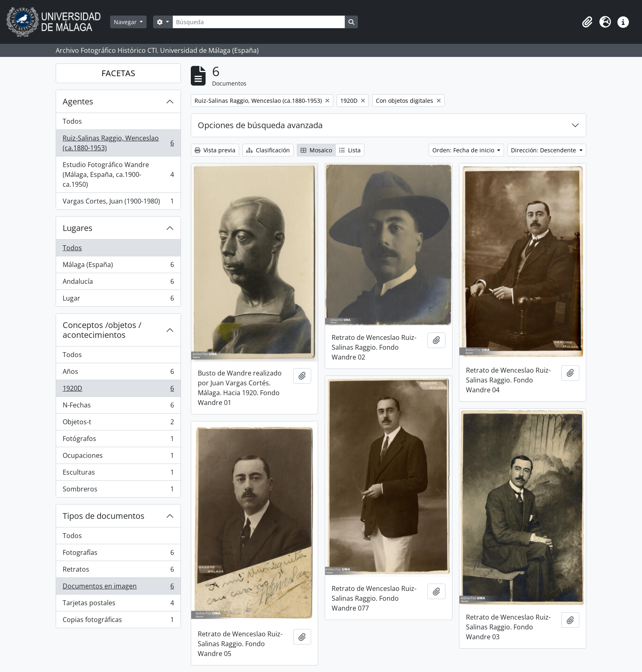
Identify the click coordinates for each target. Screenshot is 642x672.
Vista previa (215, 150)
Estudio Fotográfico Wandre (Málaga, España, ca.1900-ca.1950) (118, 174)
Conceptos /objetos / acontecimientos (102, 330)
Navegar (126, 22)
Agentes (78, 101)
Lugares (78, 228)
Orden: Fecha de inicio (464, 150)
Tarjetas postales (118, 605)
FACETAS (118, 73)
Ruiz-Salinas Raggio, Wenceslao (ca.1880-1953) (118, 143)
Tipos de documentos (104, 516)
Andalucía (118, 283)
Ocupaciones (118, 457)
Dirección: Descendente (544, 150)
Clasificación (268, 150)
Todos (72, 121)
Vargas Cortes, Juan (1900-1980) (118, 203)
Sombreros (118, 491)
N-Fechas (118, 407)
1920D (118, 390)
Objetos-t (118, 424)
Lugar (118, 300)
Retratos (118, 571)
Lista (350, 150)
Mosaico (316, 150)
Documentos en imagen (118, 588)
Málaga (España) (118, 266)
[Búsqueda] (259, 22)
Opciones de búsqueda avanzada (260, 125)
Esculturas (118, 474)
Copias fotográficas (118, 621)
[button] (587, 22)
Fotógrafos (118, 440)
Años (118, 373)
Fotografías (118, 554)
